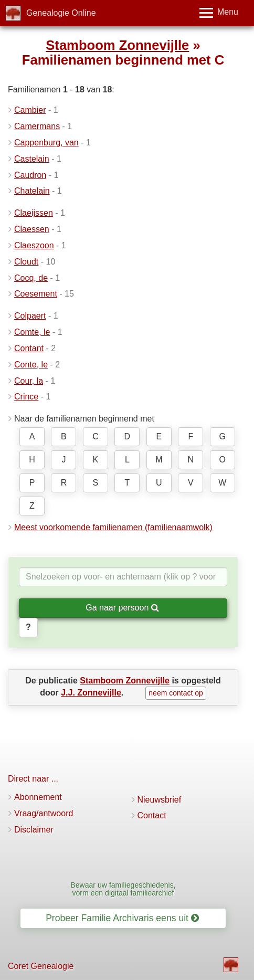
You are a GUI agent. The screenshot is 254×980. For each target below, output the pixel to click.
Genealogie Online (61, 13)
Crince (26, 397)
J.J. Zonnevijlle (91, 693)
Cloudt (26, 262)
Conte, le (31, 365)
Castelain (32, 159)
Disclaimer (34, 830)
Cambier (30, 110)
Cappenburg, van (46, 143)
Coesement (36, 294)
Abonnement (38, 797)
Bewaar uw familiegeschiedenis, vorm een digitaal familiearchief (123, 889)
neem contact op (176, 693)
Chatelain (32, 191)
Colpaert (30, 316)
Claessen (32, 229)
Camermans (37, 126)
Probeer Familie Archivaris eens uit (122, 918)
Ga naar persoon (122, 608)
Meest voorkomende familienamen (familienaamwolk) (113, 527)
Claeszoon (34, 245)
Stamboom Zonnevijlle (117, 45)
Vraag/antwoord (44, 813)
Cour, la (29, 381)
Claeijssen (34, 213)
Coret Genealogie (41, 966)
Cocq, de (31, 278)
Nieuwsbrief (160, 800)
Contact (152, 815)
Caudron (30, 175)
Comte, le (32, 332)
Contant (29, 348)
